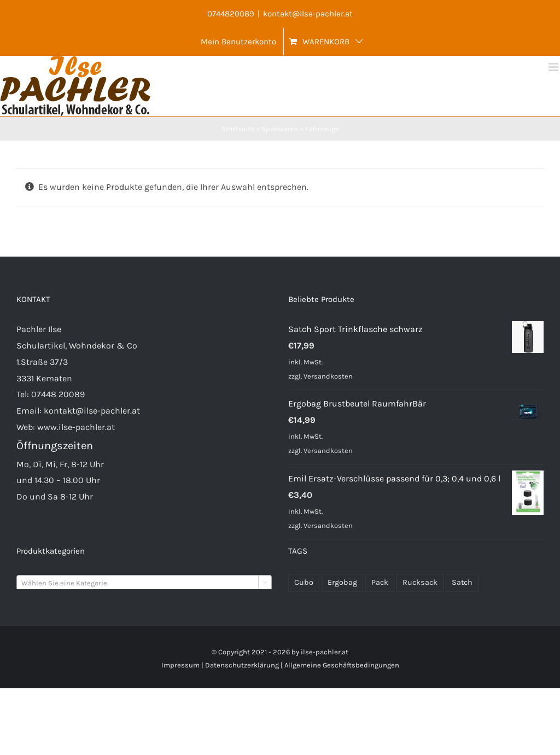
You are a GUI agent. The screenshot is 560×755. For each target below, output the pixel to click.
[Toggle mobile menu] (554, 67)
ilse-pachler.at (325, 652)
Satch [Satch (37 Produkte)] (462, 582)
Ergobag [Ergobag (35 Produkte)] (342, 582)
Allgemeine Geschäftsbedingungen (342, 665)
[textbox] (144, 583)
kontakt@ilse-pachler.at (308, 14)
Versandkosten (328, 376)
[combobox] (144, 583)
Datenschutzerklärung (242, 665)
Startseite (238, 129)
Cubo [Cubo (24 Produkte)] (304, 582)
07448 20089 (58, 394)
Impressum (180, 665)
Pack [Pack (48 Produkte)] (380, 582)
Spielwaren (280, 129)
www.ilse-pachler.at (76, 427)
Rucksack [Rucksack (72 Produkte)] (420, 582)
